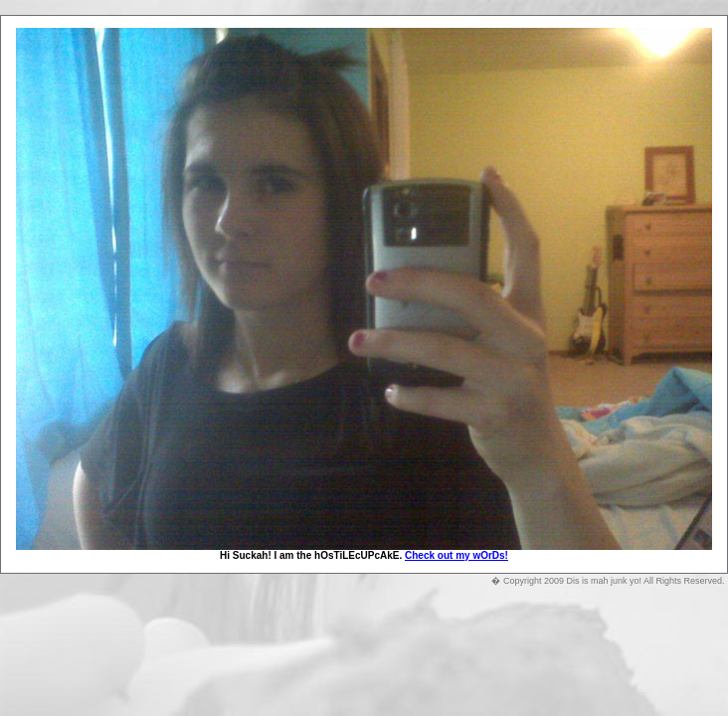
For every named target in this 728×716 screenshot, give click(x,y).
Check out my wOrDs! (456, 555)
